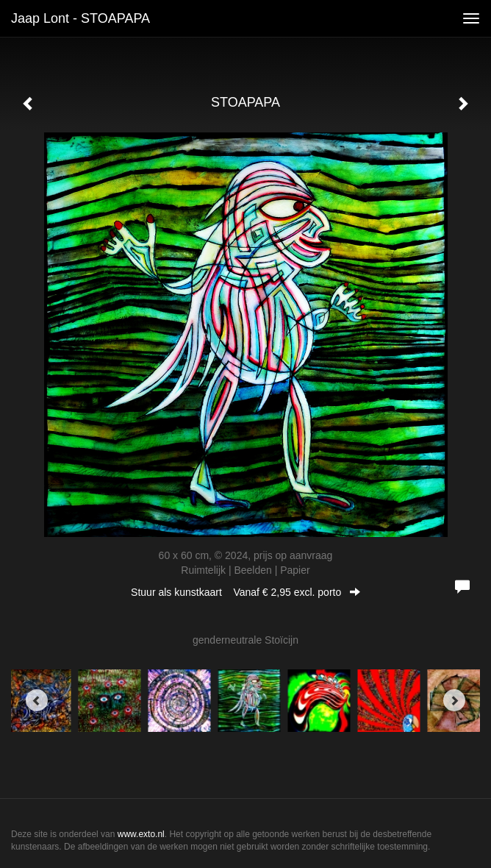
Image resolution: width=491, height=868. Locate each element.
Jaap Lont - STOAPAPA (80, 18)
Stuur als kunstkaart (246, 592)
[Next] (454, 700)
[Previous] (37, 700)
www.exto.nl (141, 834)
